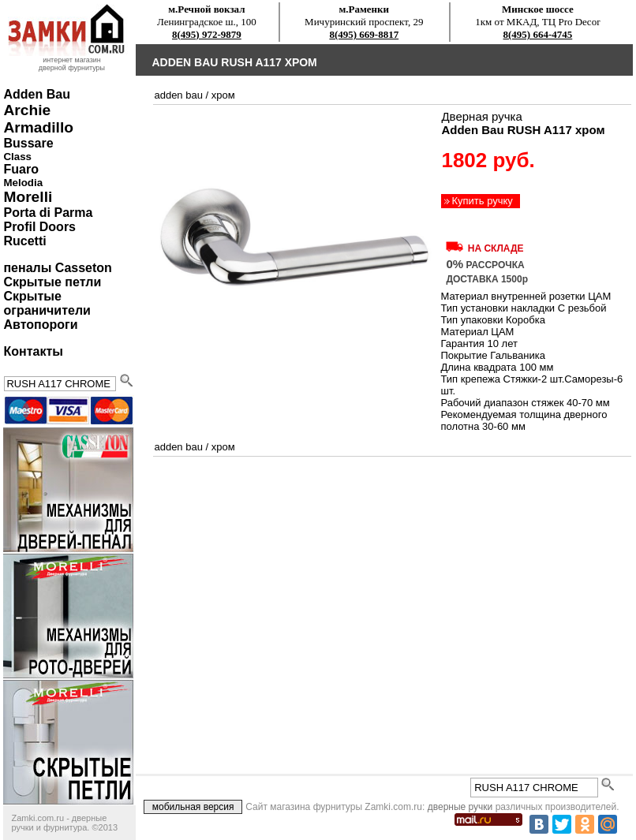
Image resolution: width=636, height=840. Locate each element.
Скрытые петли (52, 282)
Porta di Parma (48, 213)
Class (17, 157)
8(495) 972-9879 (207, 34)
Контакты (33, 351)
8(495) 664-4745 (538, 34)
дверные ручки (460, 807)
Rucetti (24, 241)
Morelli (28, 197)
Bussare (28, 143)
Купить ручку (482, 201)
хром (223, 95)
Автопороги (40, 325)
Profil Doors (39, 227)
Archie (27, 110)
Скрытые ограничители (47, 303)
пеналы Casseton (57, 268)
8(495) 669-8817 (364, 34)
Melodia (23, 183)
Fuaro (21, 169)
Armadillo (38, 127)
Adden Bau (36, 94)
